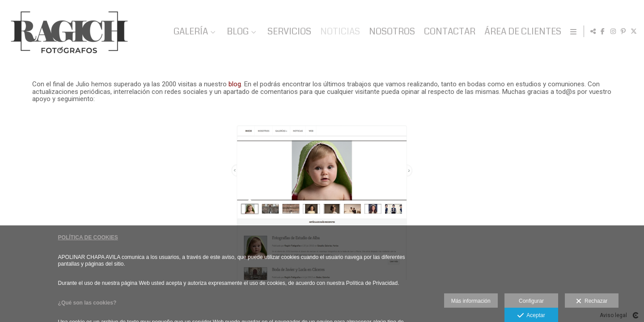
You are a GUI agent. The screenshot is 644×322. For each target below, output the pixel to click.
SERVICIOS (288, 32)
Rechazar (592, 301)
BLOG (236, 32)
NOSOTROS (390, 32)
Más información (471, 301)
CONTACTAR (448, 32)
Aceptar (531, 316)
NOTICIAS (338, 32)
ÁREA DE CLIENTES (521, 32)
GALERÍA (189, 32)
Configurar (531, 301)
